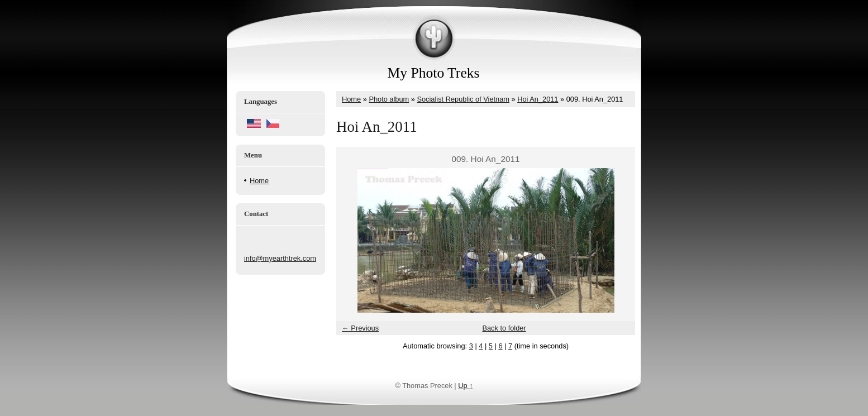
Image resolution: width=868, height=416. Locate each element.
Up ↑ (465, 386)
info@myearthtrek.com (280, 258)
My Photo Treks (434, 73)
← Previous (360, 328)
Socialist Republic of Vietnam (463, 99)
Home (259, 181)
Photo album (389, 99)
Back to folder (504, 328)
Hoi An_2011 (538, 99)
